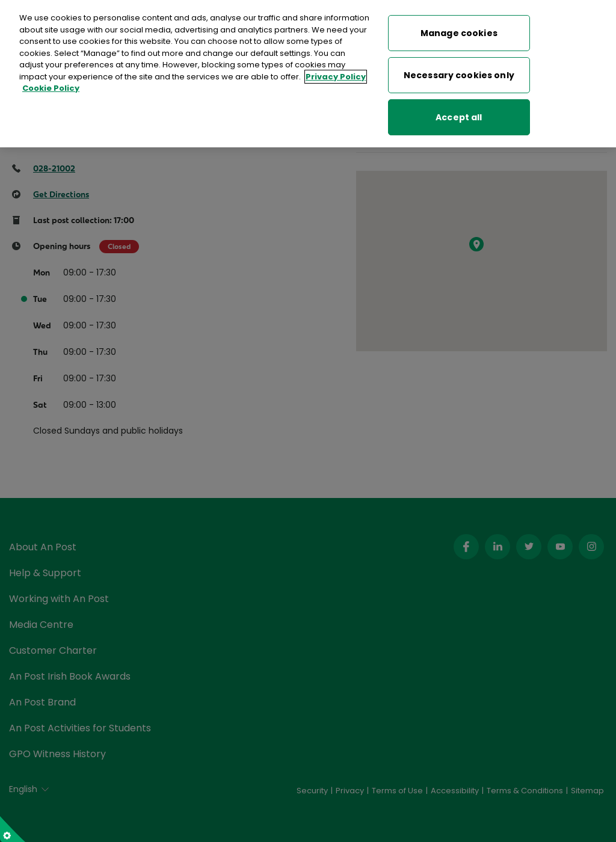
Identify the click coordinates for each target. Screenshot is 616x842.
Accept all (459, 114)
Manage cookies (459, 29)
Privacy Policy (336, 73)
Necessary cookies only (459, 72)
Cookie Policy (51, 85)
